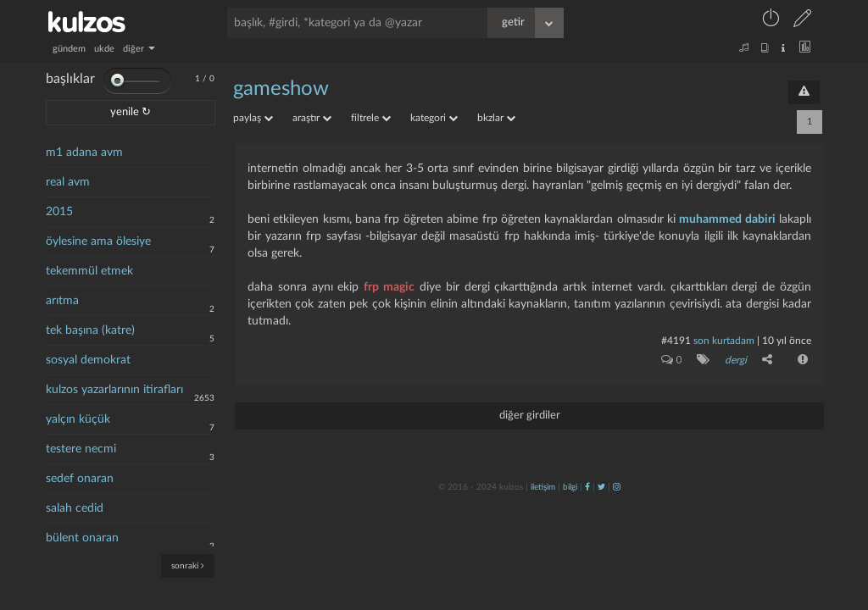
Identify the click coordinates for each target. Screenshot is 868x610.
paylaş (253, 118)
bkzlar (496, 118)
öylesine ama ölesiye (98, 241)
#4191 (676, 341)
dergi (736, 360)
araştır (312, 118)
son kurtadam (724, 341)
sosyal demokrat (88, 360)
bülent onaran (82, 538)
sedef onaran (80, 479)
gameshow (281, 89)
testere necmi (81, 449)
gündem (69, 49)
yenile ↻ (131, 112)
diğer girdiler (530, 416)
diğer (139, 49)
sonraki (188, 566)
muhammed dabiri (727, 219)
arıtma (62, 301)
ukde (104, 49)
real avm (68, 182)
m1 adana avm (84, 152)
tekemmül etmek (89, 271)
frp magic (389, 287)
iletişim (543, 487)
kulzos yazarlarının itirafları (114, 390)
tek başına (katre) (90, 330)
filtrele (371, 118)
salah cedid (75, 508)
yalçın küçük (78, 419)
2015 (59, 212)
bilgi (570, 487)
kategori (434, 118)
